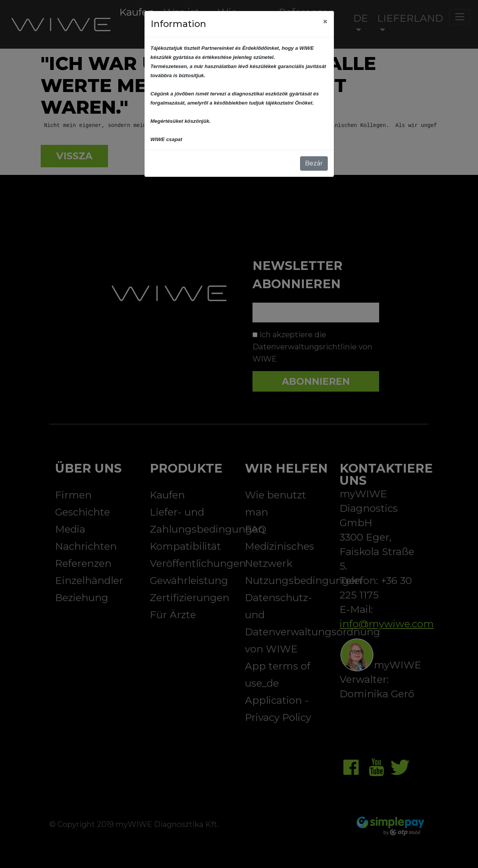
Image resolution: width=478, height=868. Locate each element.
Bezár (314, 163)
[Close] (325, 22)
